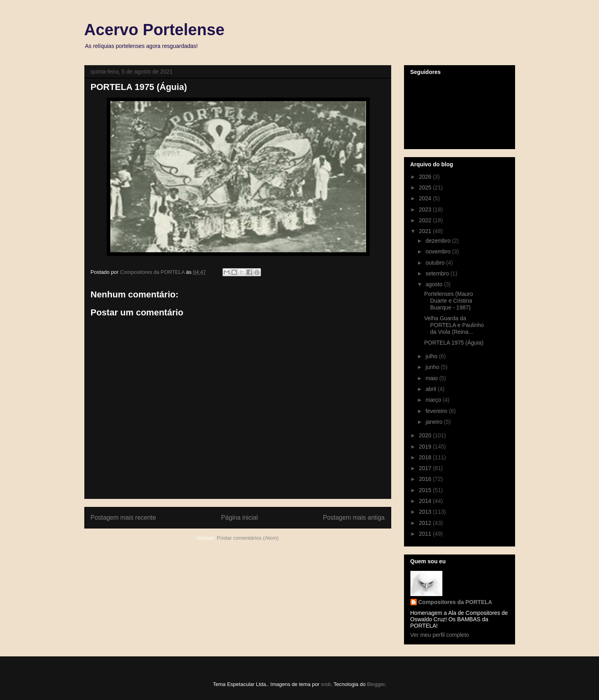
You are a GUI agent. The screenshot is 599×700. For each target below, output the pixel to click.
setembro (438, 273)
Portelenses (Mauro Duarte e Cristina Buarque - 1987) (448, 301)
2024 (426, 198)
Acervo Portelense (154, 30)
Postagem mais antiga (354, 518)
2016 (426, 479)
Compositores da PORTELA (455, 602)
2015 (426, 490)
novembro (439, 251)
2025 (426, 187)
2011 (426, 534)
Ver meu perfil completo (440, 635)
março (434, 400)
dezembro (439, 241)
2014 (426, 501)
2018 (426, 457)
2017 (426, 468)
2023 (426, 209)
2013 (426, 512)
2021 (426, 231)
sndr (326, 684)
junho (433, 367)
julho (432, 356)
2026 (426, 177)
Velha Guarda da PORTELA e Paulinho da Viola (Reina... (454, 325)
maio (432, 378)
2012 (426, 523)
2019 (426, 447)
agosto (435, 284)
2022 (426, 220)
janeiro (435, 422)
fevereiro (437, 411)
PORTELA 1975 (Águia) (454, 343)
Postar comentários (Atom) (248, 538)
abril (432, 389)
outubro (436, 263)
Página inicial (239, 518)
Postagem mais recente (123, 518)
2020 (426, 435)
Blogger (376, 684)
